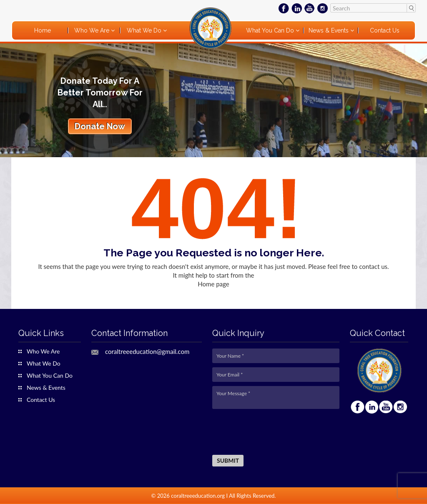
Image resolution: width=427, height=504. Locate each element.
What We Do (145, 30)
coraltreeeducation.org (198, 496)
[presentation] (276, 432)
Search (411, 8)
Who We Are (93, 30)
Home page (213, 284)
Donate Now (100, 126)
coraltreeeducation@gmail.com (147, 352)
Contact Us (385, 30)
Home (43, 30)
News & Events (329, 30)
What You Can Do (271, 30)
